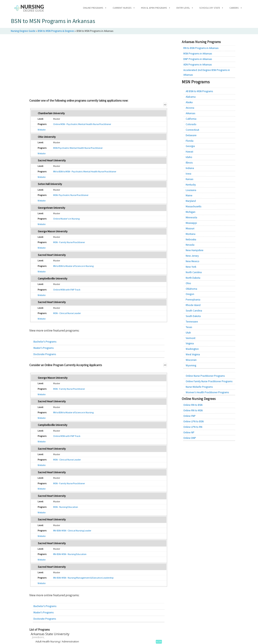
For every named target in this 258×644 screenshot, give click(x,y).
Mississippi (191, 223)
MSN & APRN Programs (156, 8)
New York (191, 267)
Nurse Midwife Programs (199, 387)
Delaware (191, 135)
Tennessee (192, 322)
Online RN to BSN (193, 405)
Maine (189, 195)
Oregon (190, 294)
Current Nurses (124, 8)
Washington (192, 349)
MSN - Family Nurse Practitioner (69, 242)
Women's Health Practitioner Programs (207, 392)
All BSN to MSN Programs (199, 91)
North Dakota (193, 278)
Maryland (191, 201)
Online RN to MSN (193, 410)
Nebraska (191, 239)
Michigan (191, 212)
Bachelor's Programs (45, 342)
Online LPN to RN (193, 427)
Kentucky (191, 185)
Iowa (188, 174)
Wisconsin (191, 360)
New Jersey (192, 256)
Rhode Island (193, 305)
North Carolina (194, 272)
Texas (189, 327)
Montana (191, 234)
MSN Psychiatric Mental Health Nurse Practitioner (78, 148)
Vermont (191, 338)
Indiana (190, 168)
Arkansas (190, 113)
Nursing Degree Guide (23, 31)
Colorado (191, 124)
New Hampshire (195, 250)
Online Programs (95, 8)
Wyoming (191, 365)
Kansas (189, 179)
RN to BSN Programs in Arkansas (201, 48)
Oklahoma (191, 289)
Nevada (190, 245)
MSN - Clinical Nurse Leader (67, 313)
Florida (190, 141)
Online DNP (190, 438)
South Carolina (194, 311)
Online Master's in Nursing (66, 219)
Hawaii (189, 152)
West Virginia (193, 354)
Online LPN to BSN (193, 421)
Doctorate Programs (45, 354)
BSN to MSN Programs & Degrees (56, 31)
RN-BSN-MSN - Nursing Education (70, 554)
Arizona (190, 108)
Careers (236, 8)
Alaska (189, 102)
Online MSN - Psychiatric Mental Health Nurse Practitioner (82, 124)
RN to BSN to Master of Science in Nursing (73, 266)
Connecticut (192, 130)
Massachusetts (193, 206)
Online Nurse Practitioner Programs (205, 376)
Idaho (189, 157)
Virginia (190, 343)
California (191, 119)
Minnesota (191, 217)
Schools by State (211, 8)
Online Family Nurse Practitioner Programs (209, 381)
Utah (188, 333)
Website (42, 130)
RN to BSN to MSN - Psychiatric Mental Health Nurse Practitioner (85, 171)
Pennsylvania (193, 300)
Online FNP (189, 416)
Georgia (190, 146)
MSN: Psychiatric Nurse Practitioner (71, 195)
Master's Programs (44, 348)
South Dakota (193, 316)
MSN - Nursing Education (66, 507)
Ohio (188, 283)
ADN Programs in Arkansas (198, 65)
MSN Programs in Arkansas (198, 54)
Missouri (190, 228)
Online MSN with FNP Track (67, 290)
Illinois (189, 163)
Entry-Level (185, 8)
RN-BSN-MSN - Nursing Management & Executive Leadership (83, 578)
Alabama (191, 97)
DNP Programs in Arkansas (198, 59)
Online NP (189, 432)
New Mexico (193, 261)
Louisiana (191, 190)
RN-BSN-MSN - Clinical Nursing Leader (72, 531)
